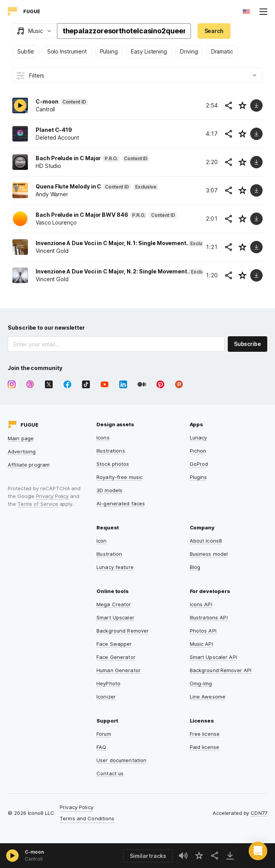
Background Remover (123, 631)
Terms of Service (38, 504)
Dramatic (222, 51)
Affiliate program (29, 465)
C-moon (34, 852)
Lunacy (199, 437)
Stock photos (113, 464)
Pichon (198, 451)
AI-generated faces (121, 503)
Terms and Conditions (87, 818)
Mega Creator (114, 604)
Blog (195, 567)
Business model (209, 554)
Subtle (26, 51)
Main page (21, 438)
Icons (103, 437)
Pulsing (109, 51)
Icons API (201, 604)
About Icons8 (206, 541)
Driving (189, 51)
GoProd (199, 464)
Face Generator (116, 657)
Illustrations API (209, 617)
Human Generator (119, 670)
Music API (201, 644)
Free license (205, 734)
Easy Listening (149, 51)
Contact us (110, 773)
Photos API (203, 631)
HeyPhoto (108, 683)
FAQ (101, 747)
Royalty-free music (119, 477)
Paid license (205, 747)
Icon (102, 541)
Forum (104, 734)
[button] (258, 851)
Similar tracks (148, 856)
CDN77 (259, 813)
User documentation (121, 760)
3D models (109, 490)
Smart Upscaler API (213, 657)
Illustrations (111, 451)
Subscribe (247, 344)
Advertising (22, 451)
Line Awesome (208, 697)
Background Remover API (221, 670)
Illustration (109, 554)
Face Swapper (114, 644)
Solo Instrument (67, 51)
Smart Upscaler (115, 617)
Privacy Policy (52, 496)
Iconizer (106, 697)
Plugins (199, 477)
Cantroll (34, 859)
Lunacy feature (115, 567)
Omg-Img (201, 683)
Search (214, 31)
